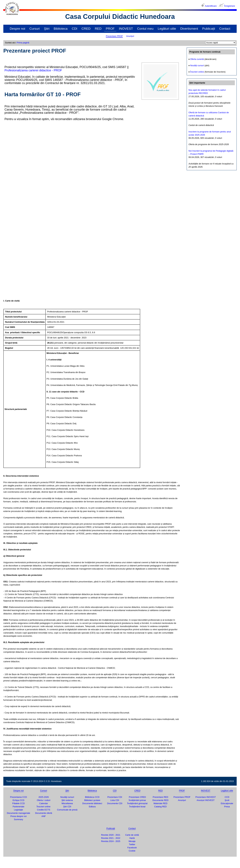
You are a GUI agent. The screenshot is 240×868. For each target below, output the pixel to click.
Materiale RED (160, 803)
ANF (44, 816)
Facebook (132, 848)
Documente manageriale (18, 813)
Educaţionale (227, 803)
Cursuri (34, 29)
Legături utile (167, 29)
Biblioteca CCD (92, 797)
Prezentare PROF (114, 36)
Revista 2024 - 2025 (111, 841)
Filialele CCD (19, 803)
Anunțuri (130, 36)
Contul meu (145, 29)
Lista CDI (115, 800)
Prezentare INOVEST (205, 797)
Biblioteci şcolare (92, 800)
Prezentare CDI (115, 797)
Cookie (132, 851)
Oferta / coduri (44, 800)
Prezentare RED (160, 797)
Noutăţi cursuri (67, 797)
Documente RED (160, 800)
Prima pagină (23, 43)
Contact (225, 29)
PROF (110, 29)
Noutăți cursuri (197, 65)
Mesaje (132, 841)
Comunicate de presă (67, 810)
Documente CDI (115, 803)
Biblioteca (61, 29)
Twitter (132, 844)
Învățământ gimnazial (137, 803)
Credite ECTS (44, 810)
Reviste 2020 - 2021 (111, 835)
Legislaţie (18, 810)
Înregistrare (230, 6)
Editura (92, 807)
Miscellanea (67, 803)
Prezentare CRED (137, 797)
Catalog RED (160, 807)
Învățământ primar (137, 800)
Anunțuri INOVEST (206, 800)
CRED (86, 29)
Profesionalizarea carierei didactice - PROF (33, 70)
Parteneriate (18, 807)
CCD (227, 797)
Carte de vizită (132, 835)
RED (98, 29)
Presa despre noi (19, 816)
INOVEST (126, 29)
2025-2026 (44, 797)
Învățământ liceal (137, 807)
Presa (227, 807)
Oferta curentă (197, 59)
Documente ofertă (44, 813)
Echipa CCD (18, 800)
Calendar (44, 803)
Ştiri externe (67, 800)
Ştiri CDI (67, 807)
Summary (19, 819)
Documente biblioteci (92, 803)
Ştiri (47, 29)
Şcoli (227, 800)
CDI (75, 29)
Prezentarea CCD (18, 797)
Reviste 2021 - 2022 (111, 838)
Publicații (209, 29)
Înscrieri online (197, 72)
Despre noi (17, 29)
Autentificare (211, 6)
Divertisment (189, 29)
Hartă (132, 838)
